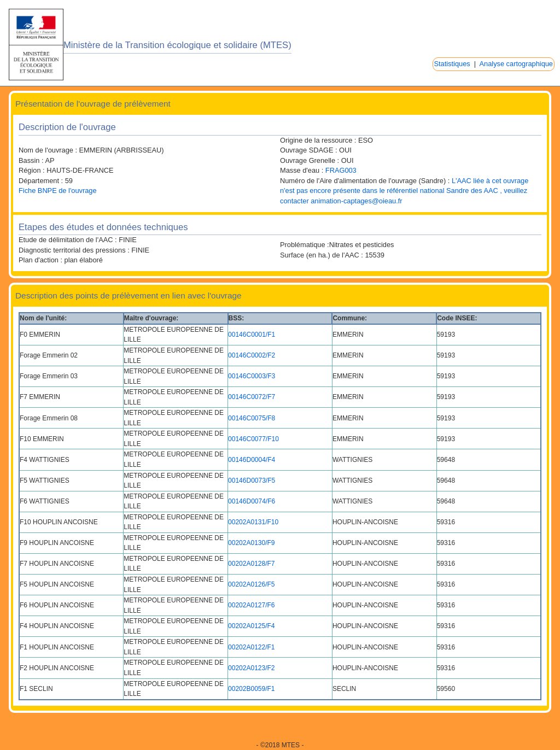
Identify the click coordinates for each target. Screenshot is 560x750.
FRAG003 (341, 170)
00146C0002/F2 (252, 355)
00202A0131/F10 (253, 522)
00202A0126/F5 (251, 584)
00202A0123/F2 (251, 668)
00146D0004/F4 (252, 460)
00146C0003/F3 (252, 376)
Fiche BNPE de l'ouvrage (58, 191)
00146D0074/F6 (252, 501)
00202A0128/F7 (251, 564)
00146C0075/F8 (252, 418)
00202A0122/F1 (251, 647)
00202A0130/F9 (251, 543)
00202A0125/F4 (251, 626)
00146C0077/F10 (253, 439)
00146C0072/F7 (252, 397)
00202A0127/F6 (251, 605)
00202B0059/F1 (251, 689)
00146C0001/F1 (252, 335)
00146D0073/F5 (252, 481)
